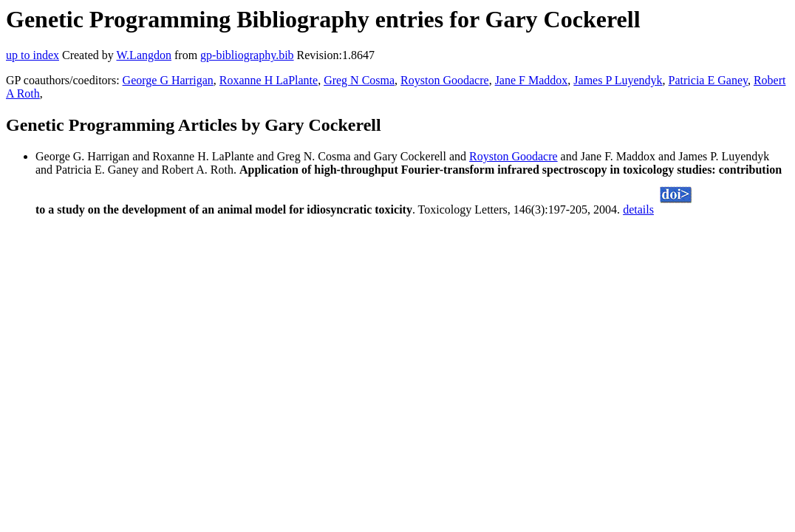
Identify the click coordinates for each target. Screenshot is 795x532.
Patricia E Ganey (708, 80)
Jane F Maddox (532, 80)
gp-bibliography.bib (247, 55)
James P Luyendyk (618, 80)
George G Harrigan (168, 80)
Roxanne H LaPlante (269, 80)
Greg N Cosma (359, 80)
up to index (33, 55)
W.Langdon (144, 55)
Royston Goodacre (445, 80)
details (638, 209)
